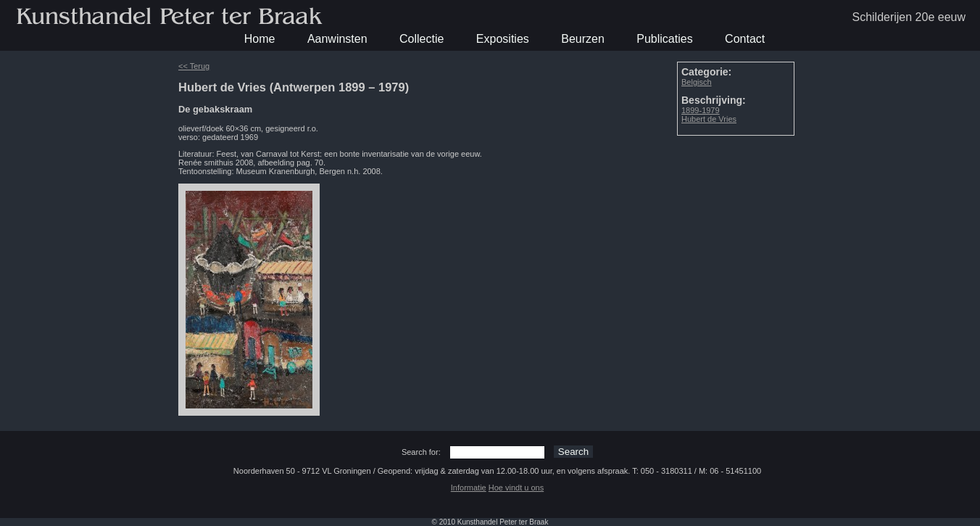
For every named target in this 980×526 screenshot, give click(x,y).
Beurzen (583, 39)
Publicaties (664, 39)
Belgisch (697, 82)
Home (260, 39)
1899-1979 (701, 110)
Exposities (503, 39)
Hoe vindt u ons (516, 488)
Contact (745, 39)
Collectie (422, 39)
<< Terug (194, 66)
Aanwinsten (337, 39)
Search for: (421, 452)
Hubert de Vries (709, 119)
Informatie (469, 488)
